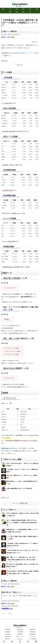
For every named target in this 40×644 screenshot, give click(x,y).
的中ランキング (20, 636)
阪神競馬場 (32, 634)
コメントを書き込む (20, 503)
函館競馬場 (20, 629)
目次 (18, 65)
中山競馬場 (20, 632)
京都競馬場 (20, 634)
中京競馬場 (8, 634)
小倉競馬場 (8, 636)
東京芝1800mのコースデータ (25, 53)
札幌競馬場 (8, 629)
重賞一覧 (8, 639)
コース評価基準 (32, 639)
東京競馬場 (8, 632)
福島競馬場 (32, 629)
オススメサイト (32, 636)
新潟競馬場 (32, 632)
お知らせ (20, 639)
